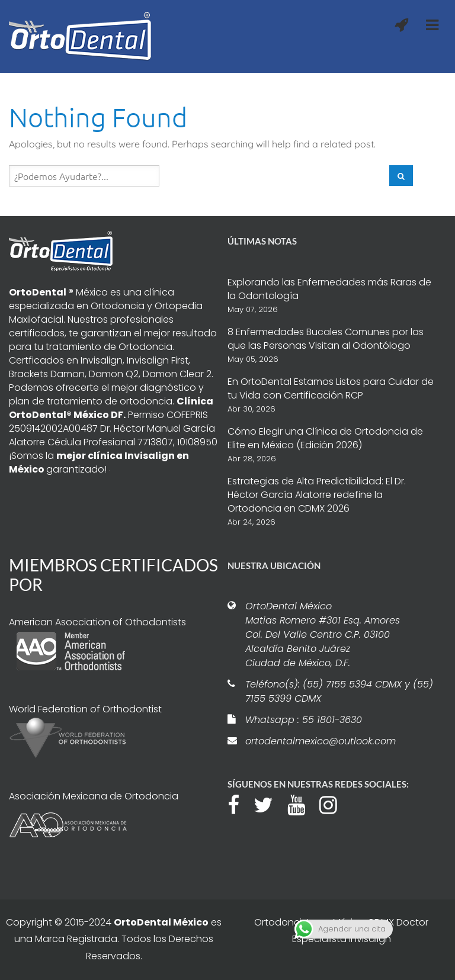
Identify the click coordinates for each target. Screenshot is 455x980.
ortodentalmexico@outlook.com (321, 741)
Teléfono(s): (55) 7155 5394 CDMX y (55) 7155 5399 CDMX (339, 691)
